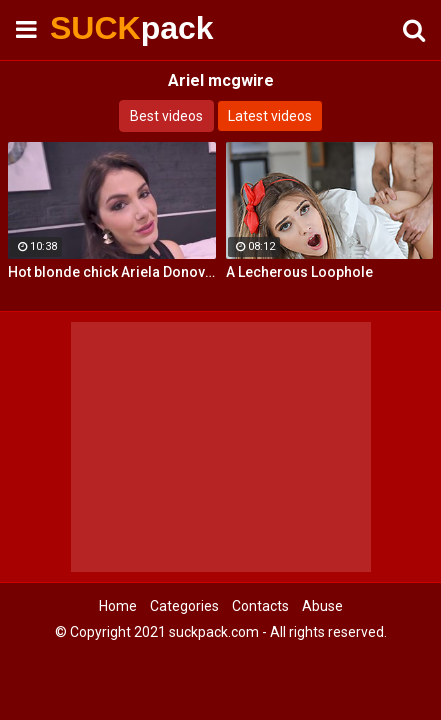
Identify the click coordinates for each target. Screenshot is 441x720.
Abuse (322, 606)
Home (118, 606)
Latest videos (270, 116)
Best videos (166, 116)
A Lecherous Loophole (299, 272)
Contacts (260, 606)
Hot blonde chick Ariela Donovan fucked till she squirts (112, 272)
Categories (184, 606)
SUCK (100, 28)
